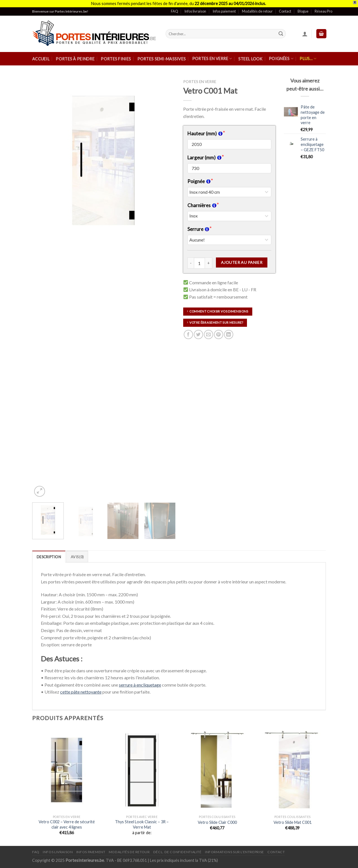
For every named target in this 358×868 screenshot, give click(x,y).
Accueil (41, 59)
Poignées (281, 59)
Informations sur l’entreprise (235, 852)
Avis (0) (77, 557)
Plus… (308, 59)
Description (49, 557)
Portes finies (116, 59)
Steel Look (250, 59)
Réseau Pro (323, 11)
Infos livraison (195, 11)
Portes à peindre (75, 59)
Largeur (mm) (205, 158)
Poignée (199, 181)
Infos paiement (224, 11)
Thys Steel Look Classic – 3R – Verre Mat (142, 824)
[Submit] (281, 34)
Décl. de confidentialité (177, 852)
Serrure (198, 229)
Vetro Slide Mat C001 (293, 822)
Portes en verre (212, 59)
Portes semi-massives (162, 59)
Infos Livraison (58, 852)
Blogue (303, 11)
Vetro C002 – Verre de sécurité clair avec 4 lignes (67, 824)
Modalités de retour (257, 11)
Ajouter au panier (242, 262)
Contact (285, 11)
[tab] (49, 557)
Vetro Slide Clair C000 (217, 822)
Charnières (202, 205)
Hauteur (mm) (205, 133)
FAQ (175, 11)
